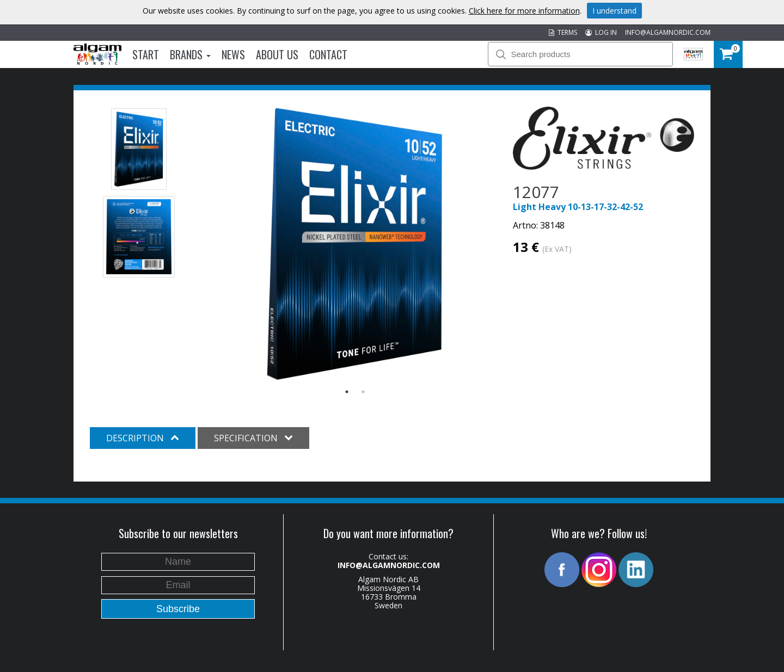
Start (146, 54)
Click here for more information (524, 11)
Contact (328, 54)
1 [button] (347, 392)
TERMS (563, 32)
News (233, 54)
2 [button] (363, 392)
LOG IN (601, 32)
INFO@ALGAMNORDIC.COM (668, 32)
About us (277, 54)
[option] (355, 244)
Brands (190, 54)
